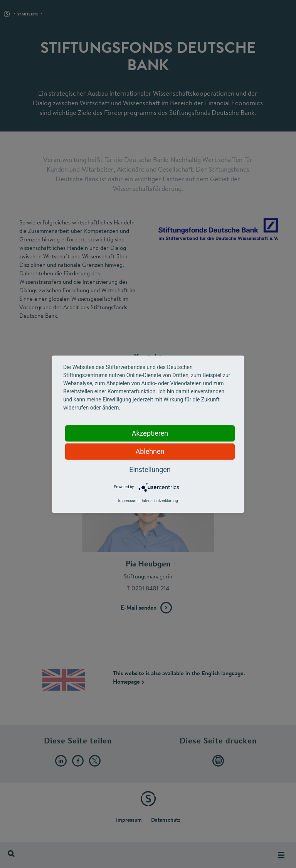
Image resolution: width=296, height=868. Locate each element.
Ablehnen (150, 451)
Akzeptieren (150, 433)
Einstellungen (150, 469)
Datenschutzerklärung (159, 501)
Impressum (128, 501)
